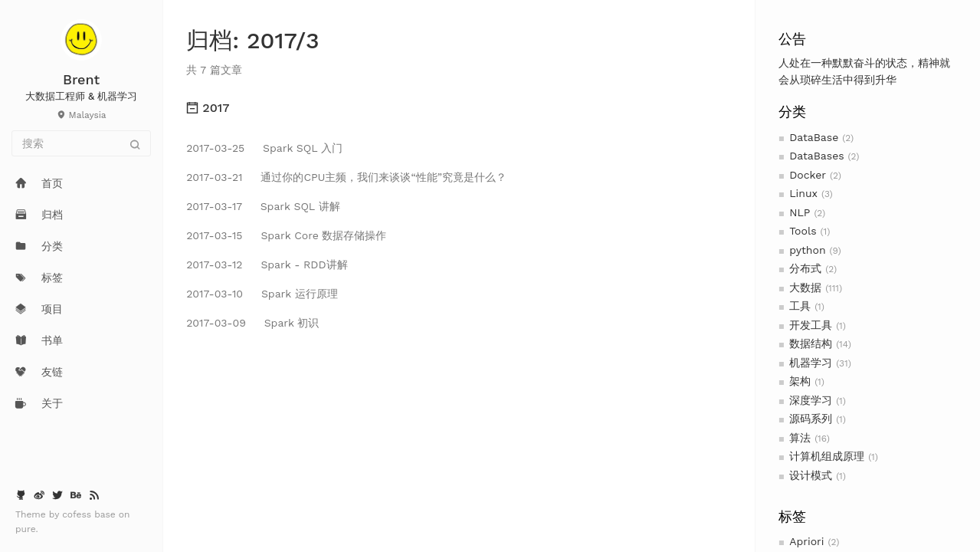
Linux (803, 193)
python (807, 250)
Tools (803, 231)
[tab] (459, 108)
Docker (808, 175)
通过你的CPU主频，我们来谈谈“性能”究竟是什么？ (346, 177)
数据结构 (811, 343)
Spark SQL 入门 (264, 148)
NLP (800, 212)
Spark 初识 (252, 323)
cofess (78, 514)
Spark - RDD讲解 (267, 264)
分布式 (805, 268)
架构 (800, 381)
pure (26, 529)
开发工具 (811, 325)
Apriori (806, 541)
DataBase (814, 137)
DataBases (816, 156)
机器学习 (811, 363)
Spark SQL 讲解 (263, 206)
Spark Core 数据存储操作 (286, 235)
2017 (208, 108)
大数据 (805, 287)
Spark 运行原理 (262, 294)
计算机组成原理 (827, 456)
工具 (800, 306)
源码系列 (811, 419)
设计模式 (811, 475)
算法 (800, 438)
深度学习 (811, 400)
